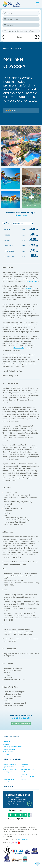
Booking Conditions (10, 764)
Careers (6, 754)
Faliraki (29, 288)
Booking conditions (9, 749)
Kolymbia (19, 48)
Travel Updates (8, 772)
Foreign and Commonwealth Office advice (29, 777)
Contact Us (7, 742)
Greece (6, 48)
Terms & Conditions (9, 834)
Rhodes (12, 48)
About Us (6, 744)
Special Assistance (27, 769)
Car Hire (24, 772)
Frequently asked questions (12, 747)
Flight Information (9, 767)
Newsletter (7, 782)
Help (22, 767)
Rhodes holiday (19, 348)
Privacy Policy (21, 834)
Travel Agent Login (23, 839)
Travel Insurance (9, 779)
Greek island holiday (31, 281)
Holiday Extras (26, 764)
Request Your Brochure (11, 769)
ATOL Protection (8, 752)
